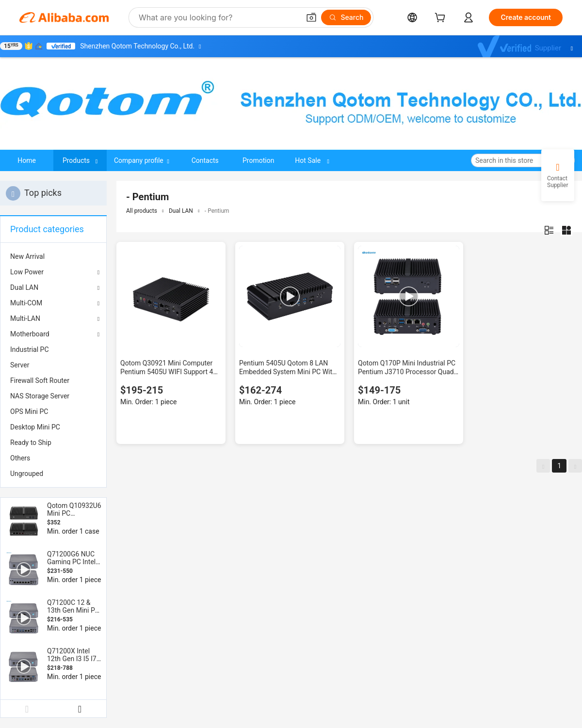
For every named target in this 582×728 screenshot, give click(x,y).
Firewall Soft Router (40, 380)
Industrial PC (30, 349)
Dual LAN (24, 287)
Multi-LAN (25, 318)
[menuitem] (53, 256)
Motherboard (30, 334)
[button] (311, 17)
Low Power (27, 272)
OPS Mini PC (29, 411)
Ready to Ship (31, 443)
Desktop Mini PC (35, 427)
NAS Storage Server (40, 396)
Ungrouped (27, 474)
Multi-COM (26, 303)
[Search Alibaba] (218, 17)
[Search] (346, 17)
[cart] (442, 19)
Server (20, 365)
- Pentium (217, 211)
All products (142, 211)
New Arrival (27, 256)
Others (20, 458)
